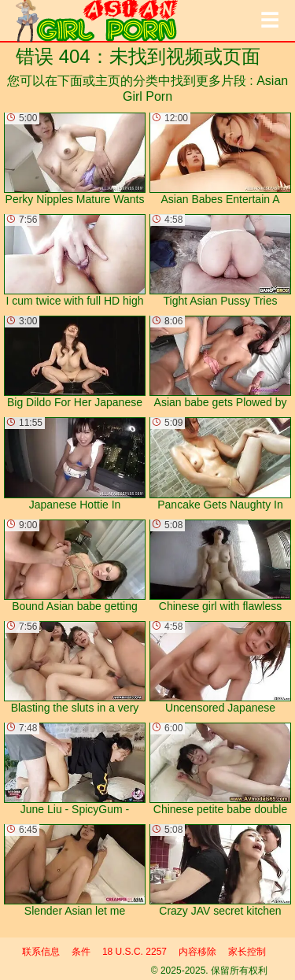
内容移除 (197, 952)
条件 (81, 952)
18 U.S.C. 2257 (135, 952)
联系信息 (41, 952)
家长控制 (247, 952)
